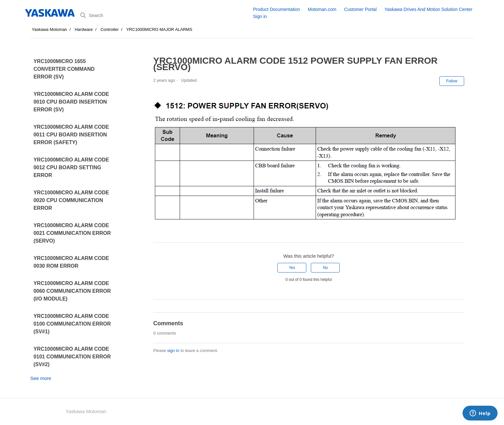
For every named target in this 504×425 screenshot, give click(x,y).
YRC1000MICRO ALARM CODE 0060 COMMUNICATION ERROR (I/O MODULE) (72, 291)
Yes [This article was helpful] (292, 268)
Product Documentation (276, 9)
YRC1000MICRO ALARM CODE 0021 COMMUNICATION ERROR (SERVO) (72, 233)
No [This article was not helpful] (325, 268)
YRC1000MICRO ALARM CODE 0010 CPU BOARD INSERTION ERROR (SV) (71, 102)
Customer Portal (360, 9)
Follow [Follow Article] (452, 81)
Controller (110, 29)
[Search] (164, 15)
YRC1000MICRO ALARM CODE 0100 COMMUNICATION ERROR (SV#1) (72, 324)
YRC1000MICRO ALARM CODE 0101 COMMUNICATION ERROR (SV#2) (72, 357)
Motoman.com (322, 9)
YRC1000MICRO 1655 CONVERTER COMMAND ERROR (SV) (64, 69)
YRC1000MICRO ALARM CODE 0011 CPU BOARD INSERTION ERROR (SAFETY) (71, 135)
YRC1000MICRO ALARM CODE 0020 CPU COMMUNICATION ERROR (71, 200)
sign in (173, 351)
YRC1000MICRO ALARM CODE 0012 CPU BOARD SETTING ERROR (71, 167)
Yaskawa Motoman (50, 29)
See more (41, 378)
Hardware (84, 29)
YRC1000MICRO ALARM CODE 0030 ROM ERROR (71, 262)
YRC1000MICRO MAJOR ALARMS (159, 29)
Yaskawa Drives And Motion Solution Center (428, 9)
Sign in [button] (260, 16)
